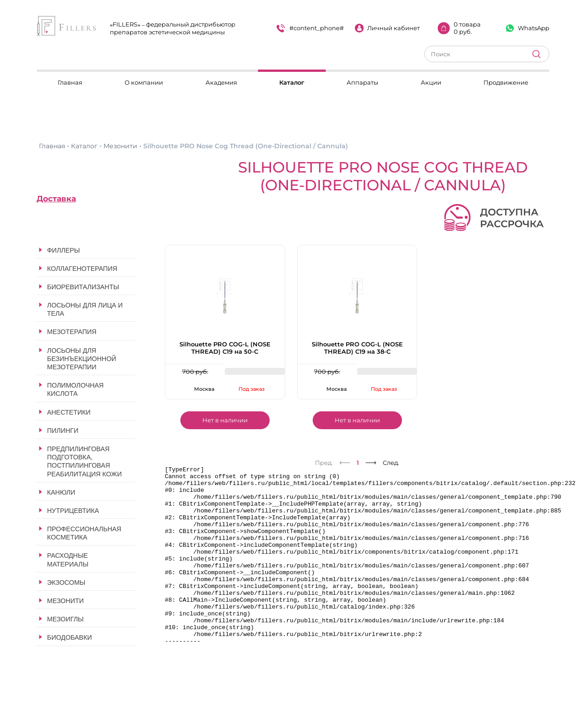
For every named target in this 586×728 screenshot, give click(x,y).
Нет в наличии (225, 420)
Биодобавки (70, 637)
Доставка (56, 199)
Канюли (61, 492)
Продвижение (506, 82)
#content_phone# (310, 28)
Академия (221, 82)
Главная (70, 82)
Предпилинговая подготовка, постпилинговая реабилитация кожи (84, 461)
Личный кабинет (388, 28)
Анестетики (69, 412)
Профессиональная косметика (84, 533)
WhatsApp (528, 28)
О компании (144, 82)
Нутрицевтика (73, 511)
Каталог (292, 82)
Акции (431, 82)
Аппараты (362, 82)
